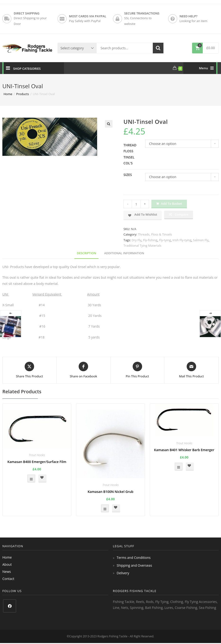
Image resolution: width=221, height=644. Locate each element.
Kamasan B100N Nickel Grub (110, 492)
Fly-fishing (150, 240)
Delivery (123, 573)
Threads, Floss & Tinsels (155, 234)
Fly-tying (165, 240)
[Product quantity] (136, 204)
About (7, 564)
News (7, 572)
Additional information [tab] (124, 253)
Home (7, 557)
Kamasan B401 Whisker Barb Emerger (184, 450)
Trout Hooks (37, 455)
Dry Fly (137, 240)
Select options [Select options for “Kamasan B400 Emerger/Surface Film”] (31, 478)
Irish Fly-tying (182, 240)
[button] (109, 124)
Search (158, 48)
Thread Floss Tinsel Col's (130, 154)
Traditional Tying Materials (142, 246)
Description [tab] (86, 253)
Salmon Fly (201, 240)
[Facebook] (10, 606)
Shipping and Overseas (134, 565)
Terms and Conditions (134, 558)
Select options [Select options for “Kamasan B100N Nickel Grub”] (105, 508)
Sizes (128, 175)
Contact (8, 579)
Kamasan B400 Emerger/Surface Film (37, 462)
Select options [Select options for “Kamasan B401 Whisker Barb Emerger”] (179, 467)
